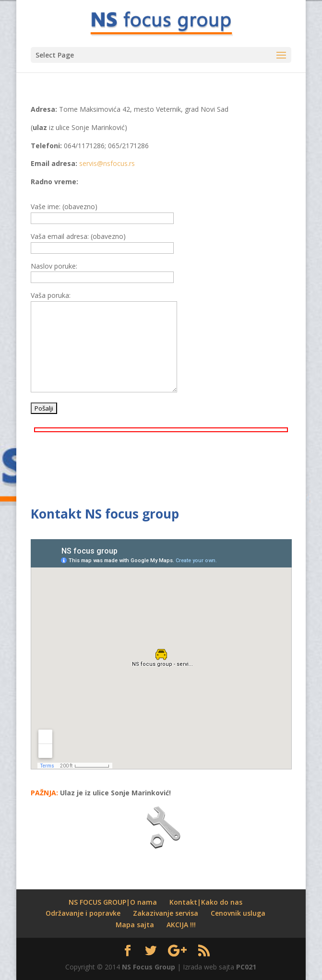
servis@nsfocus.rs (107, 163)
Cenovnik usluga (238, 913)
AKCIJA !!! (181, 925)
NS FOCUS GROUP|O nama (113, 902)
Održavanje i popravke (83, 913)
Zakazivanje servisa (166, 913)
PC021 (246, 967)
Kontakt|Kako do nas (206, 902)
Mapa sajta (135, 925)
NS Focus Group (149, 967)
